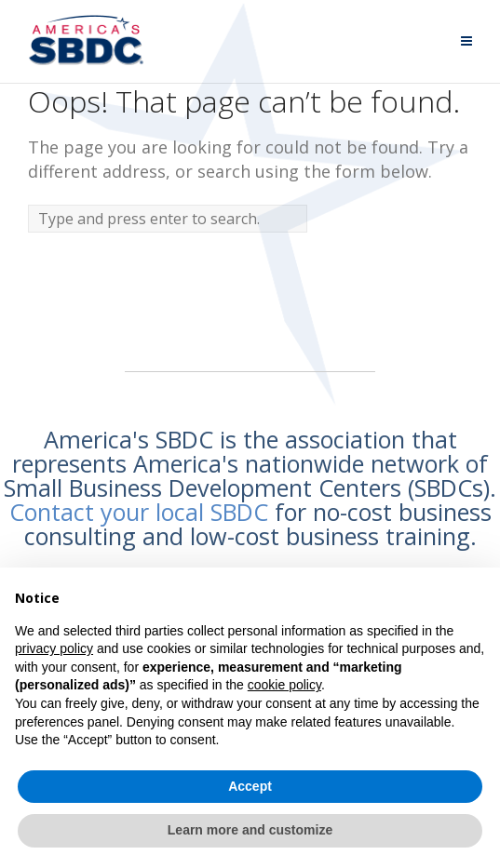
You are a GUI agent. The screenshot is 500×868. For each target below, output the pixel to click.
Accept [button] (250, 786)
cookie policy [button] (284, 685)
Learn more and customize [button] (250, 830)
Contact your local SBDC (139, 512)
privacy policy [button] (54, 648)
